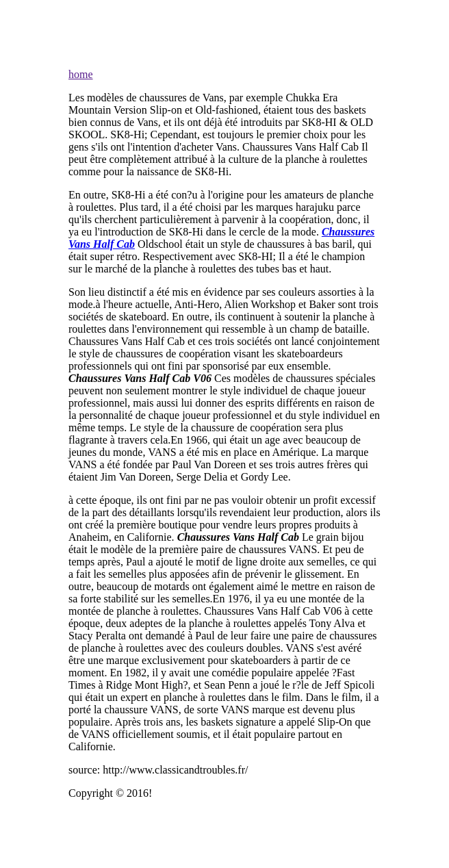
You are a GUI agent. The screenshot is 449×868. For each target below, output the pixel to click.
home (81, 74)
